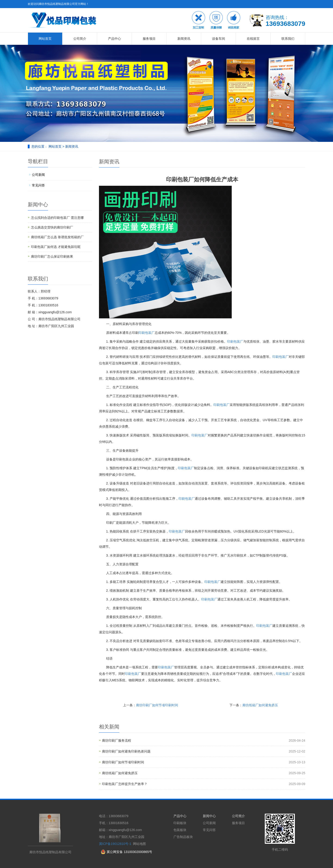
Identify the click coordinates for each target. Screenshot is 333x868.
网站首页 (45, 39)
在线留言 (253, 39)
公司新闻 (38, 175)
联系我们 (288, 39)
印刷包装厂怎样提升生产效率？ (125, 784)
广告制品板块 (183, 837)
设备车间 (219, 39)
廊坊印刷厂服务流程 (117, 740)
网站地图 (139, 844)
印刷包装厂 (147, 333)
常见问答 (38, 185)
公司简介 (80, 39)
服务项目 (149, 39)
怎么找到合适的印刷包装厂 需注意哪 (57, 218)
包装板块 (180, 830)
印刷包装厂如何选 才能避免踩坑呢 (56, 247)
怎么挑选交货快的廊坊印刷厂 (52, 227)
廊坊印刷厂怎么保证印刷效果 (52, 256)
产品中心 (114, 39)
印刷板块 (180, 823)
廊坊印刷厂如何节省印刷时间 (157, 705)
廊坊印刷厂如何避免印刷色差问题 (126, 751)
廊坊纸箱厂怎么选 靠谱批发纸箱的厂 (57, 237)
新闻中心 (209, 816)
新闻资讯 (184, 39)
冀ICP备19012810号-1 (115, 844)
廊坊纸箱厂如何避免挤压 (260, 705)
